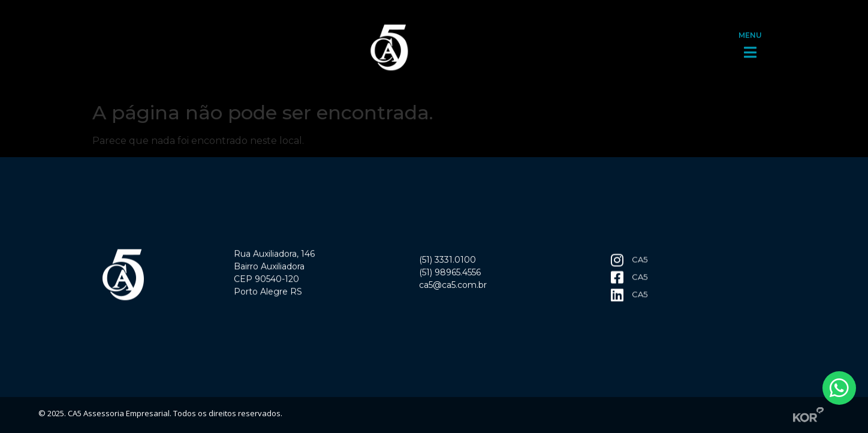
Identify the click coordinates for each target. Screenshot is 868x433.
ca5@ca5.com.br (453, 287)
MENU (750, 32)
